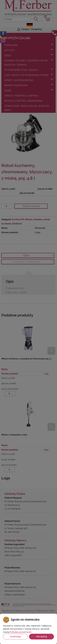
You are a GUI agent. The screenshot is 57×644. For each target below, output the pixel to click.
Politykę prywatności (21, 632)
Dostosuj (15, 637)
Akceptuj (41, 637)
